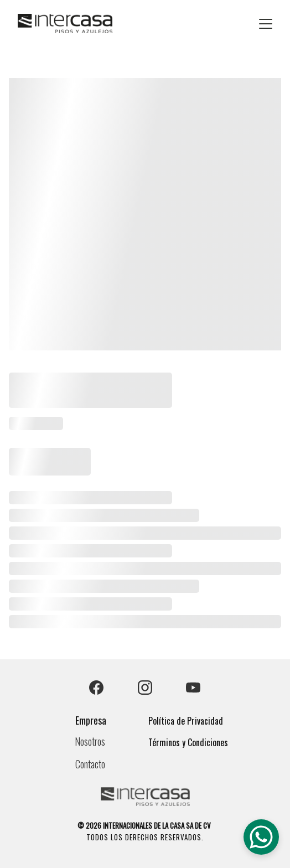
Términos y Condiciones (188, 742)
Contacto (90, 764)
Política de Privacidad (186, 721)
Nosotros (90, 741)
